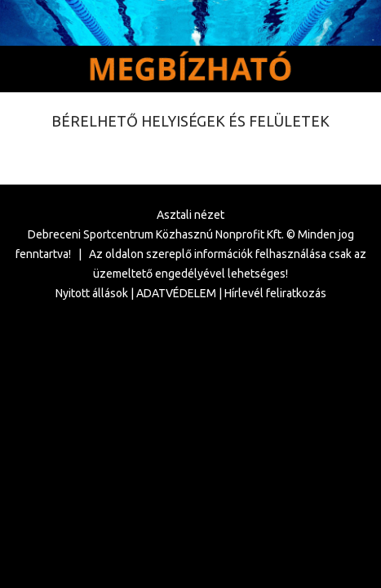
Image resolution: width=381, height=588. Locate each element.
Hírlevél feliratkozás (275, 293)
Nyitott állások (92, 293)
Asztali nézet (190, 215)
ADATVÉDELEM (176, 293)
